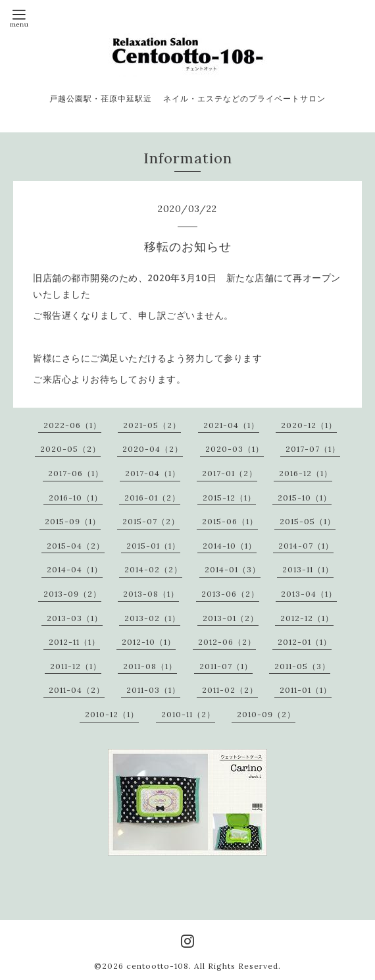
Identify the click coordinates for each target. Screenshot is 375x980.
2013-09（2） (72, 594)
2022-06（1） (72, 425)
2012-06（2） (227, 642)
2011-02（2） (230, 690)
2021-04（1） (231, 425)
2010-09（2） (266, 714)
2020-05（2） (70, 449)
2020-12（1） (309, 425)
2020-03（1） (235, 449)
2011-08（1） (150, 666)
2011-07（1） (226, 666)
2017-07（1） (313, 449)
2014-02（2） (153, 569)
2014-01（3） (233, 569)
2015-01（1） (153, 546)
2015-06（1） (230, 521)
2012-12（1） (307, 618)
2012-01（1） (305, 642)
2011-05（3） (302, 666)
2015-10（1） (305, 498)
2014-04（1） (75, 569)
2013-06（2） (230, 594)
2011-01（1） (306, 690)
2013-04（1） (309, 594)
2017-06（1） (76, 473)
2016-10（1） (76, 498)
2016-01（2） (152, 498)
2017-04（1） (153, 473)
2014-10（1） (230, 546)
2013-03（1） (75, 618)
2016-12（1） (306, 473)
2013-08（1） (151, 594)
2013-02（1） (152, 618)
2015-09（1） (73, 521)
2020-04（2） (153, 449)
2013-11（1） (308, 569)
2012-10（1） (149, 642)
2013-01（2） (231, 618)
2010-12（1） (112, 714)
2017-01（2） (230, 473)
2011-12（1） (76, 666)
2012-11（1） (74, 642)
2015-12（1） (229, 498)
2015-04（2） (76, 546)
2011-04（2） (77, 690)
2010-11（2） (188, 714)
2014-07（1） (306, 546)
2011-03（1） (153, 690)
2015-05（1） (308, 521)
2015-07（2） (151, 521)
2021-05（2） (152, 425)
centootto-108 (158, 966)
